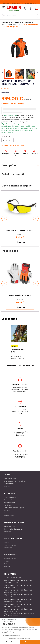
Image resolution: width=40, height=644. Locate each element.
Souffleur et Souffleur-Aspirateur (15, 508)
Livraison (7, 543)
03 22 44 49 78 (14, 587)
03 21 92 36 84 (15, 606)
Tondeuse (7, 513)
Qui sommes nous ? (10, 478)
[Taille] (7, 140)
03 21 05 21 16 (17, 602)
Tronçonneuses (9, 516)
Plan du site (8, 532)
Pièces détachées (10, 497)
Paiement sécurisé (10, 545)
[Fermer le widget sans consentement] (9, 619)
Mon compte (8, 548)
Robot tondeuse (9, 502)
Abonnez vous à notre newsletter (15, 481)
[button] (4, 218)
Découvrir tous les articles (20, 365)
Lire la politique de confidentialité (11, 636)
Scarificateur (8, 505)
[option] (20, 218)
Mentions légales (9, 526)
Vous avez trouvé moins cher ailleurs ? (13, 145)
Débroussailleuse (9, 500)
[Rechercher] (20, 16)
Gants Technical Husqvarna (20, 295)
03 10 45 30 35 (13, 616)
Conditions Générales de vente (14, 529)
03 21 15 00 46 (15, 592)
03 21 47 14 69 (15, 597)
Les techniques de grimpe (18, 351)
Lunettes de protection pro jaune (20, 230)
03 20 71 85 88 (14, 611)
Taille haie (7, 510)
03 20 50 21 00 (16, 578)
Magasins (7, 486)
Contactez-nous (9, 484)
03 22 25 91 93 (15, 583)
